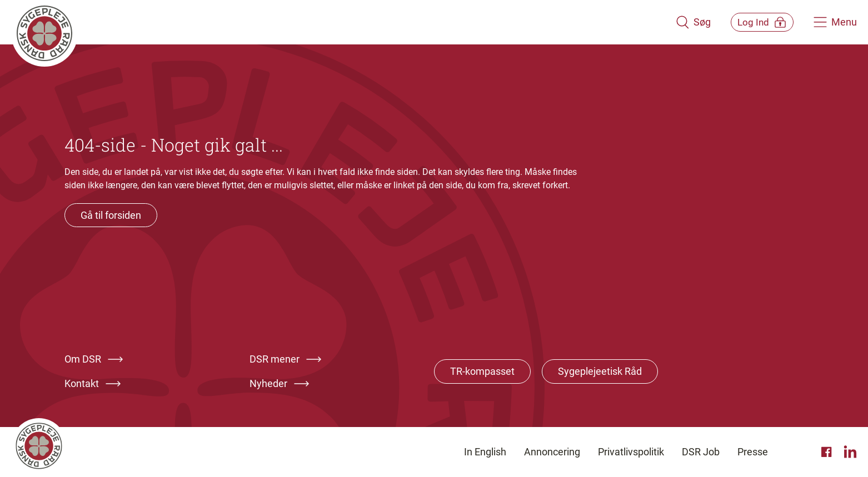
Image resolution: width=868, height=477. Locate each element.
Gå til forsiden (111, 215)
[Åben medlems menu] (754, 22)
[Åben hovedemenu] (835, 22)
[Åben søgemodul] (678, 22)
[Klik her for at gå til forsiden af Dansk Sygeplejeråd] (336, 22)
